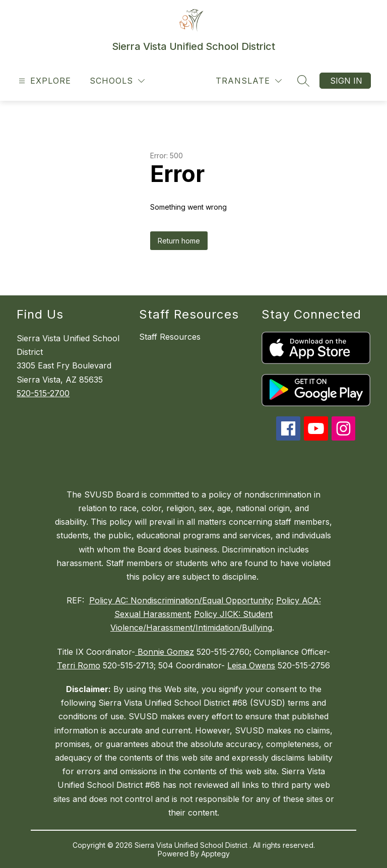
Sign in (346, 81)
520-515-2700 (43, 393)
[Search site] (303, 81)
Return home (179, 241)
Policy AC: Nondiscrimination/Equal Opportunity (180, 600)
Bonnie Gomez (165, 652)
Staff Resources (170, 337)
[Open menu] (44, 81)
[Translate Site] (249, 81)
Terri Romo (79, 665)
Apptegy (215, 854)
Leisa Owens (251, 665)
